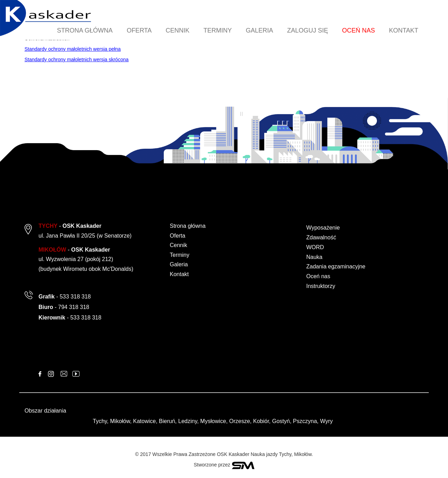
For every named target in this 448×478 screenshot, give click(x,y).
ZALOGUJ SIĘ (307, 30)
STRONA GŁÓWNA (85, 30)
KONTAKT (404, 30)
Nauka (314, 257)
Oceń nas (318, 276)
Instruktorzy (321, 286)
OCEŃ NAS (358, 30)
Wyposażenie (323, 228)
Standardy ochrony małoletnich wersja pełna (73, 49)
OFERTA (139, 30)
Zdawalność (321, 237)
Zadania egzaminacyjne (336, 266)
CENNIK (177, 30)
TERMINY (218, 30)
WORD (315, 247)
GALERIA (259, 30)
